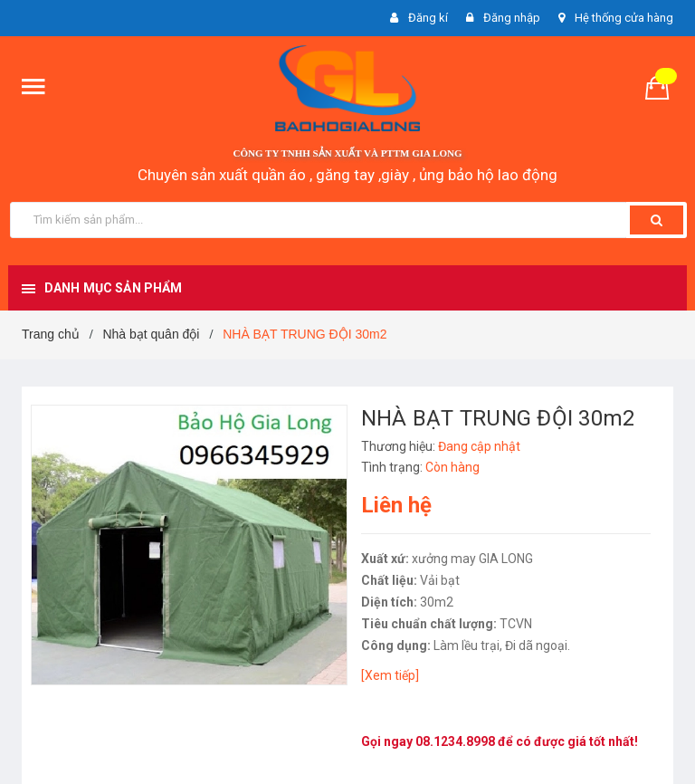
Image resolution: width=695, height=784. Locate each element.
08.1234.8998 (455, 741)
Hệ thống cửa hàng (624, 18)
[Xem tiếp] (390, 675)
